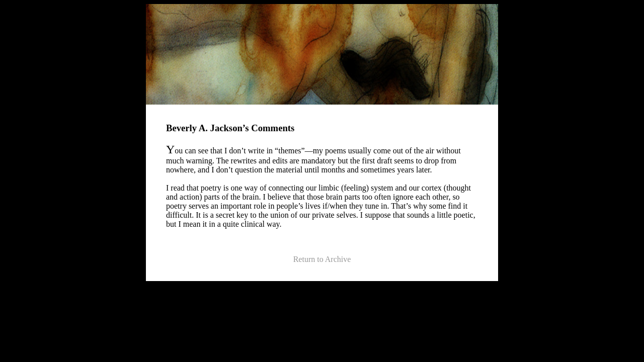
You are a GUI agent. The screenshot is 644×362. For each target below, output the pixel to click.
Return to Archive (322, 259)
